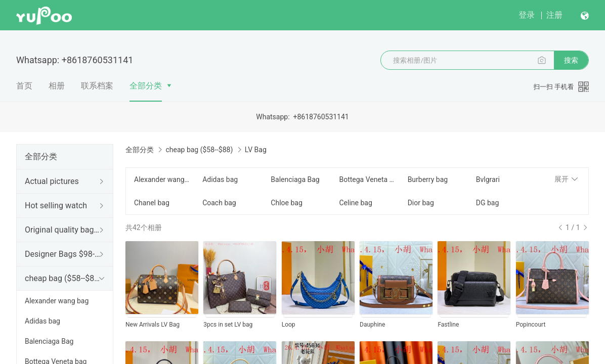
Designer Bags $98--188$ (63, 254)
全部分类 (146, 86)
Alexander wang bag (57, 301)
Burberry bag (428, 179)
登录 (527, 15)
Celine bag (355, 203)
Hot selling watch (56, 206)
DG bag (488, 203)
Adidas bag (42, 321)
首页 (24, 86)
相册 (57, 86)
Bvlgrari (488, 179)
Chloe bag (286, 203)
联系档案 (97, 86)
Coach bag (219, 203)
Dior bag (421, 203)
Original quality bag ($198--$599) (63, 230)
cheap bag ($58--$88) (63, 278)
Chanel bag (152, 203)
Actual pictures (52, 181)
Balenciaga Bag (49, 341)
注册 (554, 15)
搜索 (571, 60)
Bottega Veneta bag (367, 179)
